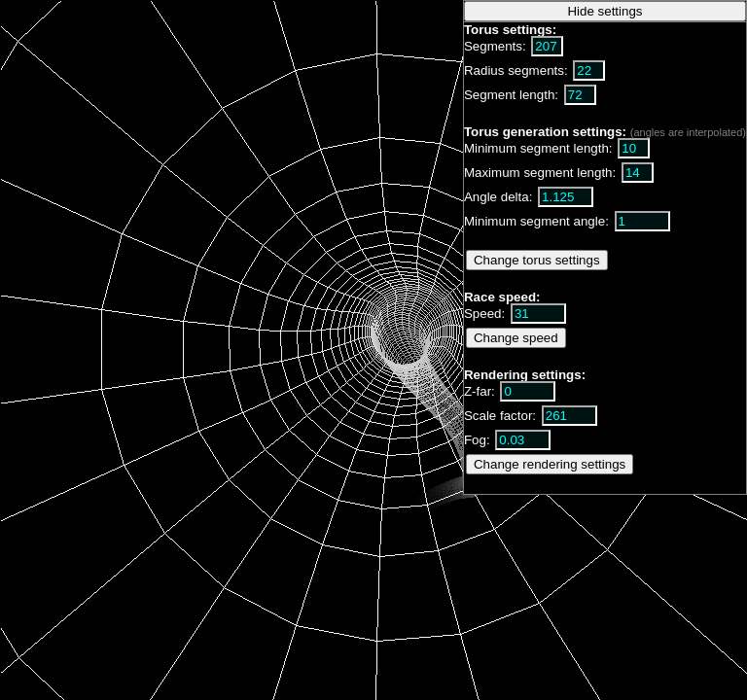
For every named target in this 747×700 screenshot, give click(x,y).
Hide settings (605, 11)
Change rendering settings (550, 464)
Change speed (516, 338)
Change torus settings (537, 260)
